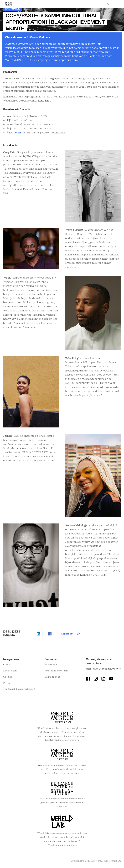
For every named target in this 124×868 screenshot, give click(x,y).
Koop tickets (10, 671)
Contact (8, 665)
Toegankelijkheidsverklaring (19, 689)
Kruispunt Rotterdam (56, 671)
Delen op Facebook (50, 634)
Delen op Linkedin (38, 634)
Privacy (8, 683)
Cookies (8, 677)
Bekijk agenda (52, 677)
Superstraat (51, 665)
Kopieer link (67, 634)
